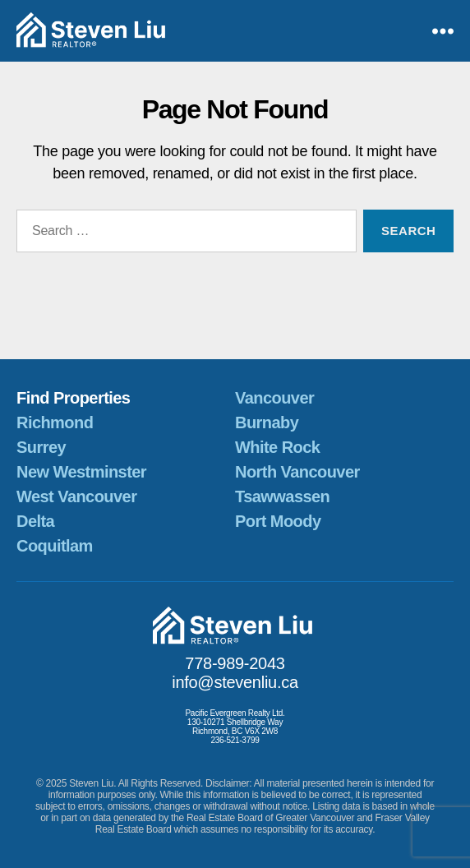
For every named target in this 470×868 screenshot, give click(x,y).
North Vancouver (297, 472)
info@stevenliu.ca (235, 682)
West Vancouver (76, 496)
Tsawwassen (282, 496)
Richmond (55, 422)
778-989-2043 (235, 663)
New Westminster (81, 472)
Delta (35, 521)
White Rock (277, 447)
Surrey (41, 447)
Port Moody (278, 521)
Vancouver (274, 398)
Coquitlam (55, 546)
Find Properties (73, 398)
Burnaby (267, 422)
